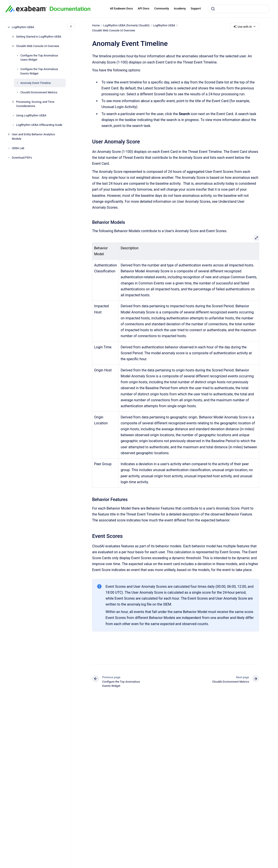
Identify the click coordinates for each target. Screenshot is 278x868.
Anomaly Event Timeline (36, 83)
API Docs (144, 8)
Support (196, 8)
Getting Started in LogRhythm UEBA (39, 37)
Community (162, 8)
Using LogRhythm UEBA (31, 115)
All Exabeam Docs (121, 8)
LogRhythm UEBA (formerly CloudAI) (126, 25)
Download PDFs (22, 158)
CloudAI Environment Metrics (39, 92)
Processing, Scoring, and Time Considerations (35, 104)
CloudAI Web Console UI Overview (38, 46)
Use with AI (245, 27)
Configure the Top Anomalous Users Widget (39, 58)
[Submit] (213, 9)
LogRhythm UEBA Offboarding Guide (39, 125)
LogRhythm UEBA (23, 27)
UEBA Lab (18, 148)
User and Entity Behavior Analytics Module (34, 137)
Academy (180, 8)
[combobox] (239, 9)
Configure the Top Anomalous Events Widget (39, 71)
